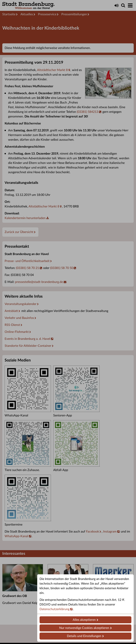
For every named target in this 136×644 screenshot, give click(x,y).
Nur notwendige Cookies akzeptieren (84, 628)
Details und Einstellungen (84, 636)
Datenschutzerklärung (54, 609)
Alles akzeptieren (84, 620)
